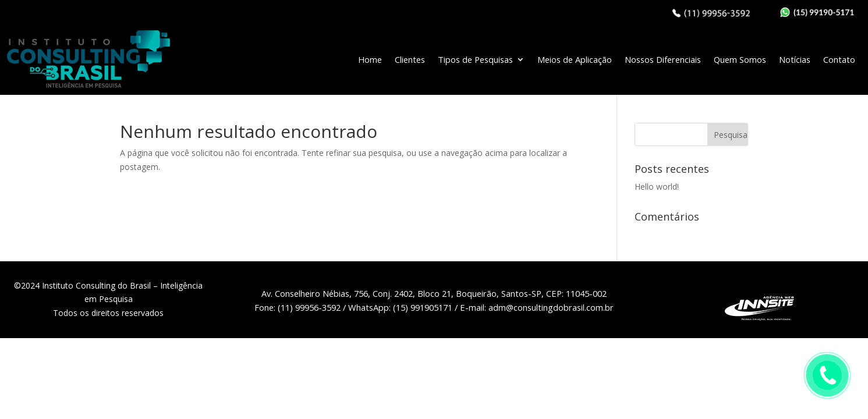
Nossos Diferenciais (663, 59)
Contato (839, 59)
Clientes (410, 59)
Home (370, 59)
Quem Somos (740, 59)
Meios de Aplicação (575, 59)
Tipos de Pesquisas (475, 59)
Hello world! (657, 187)
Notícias (795, 59)
